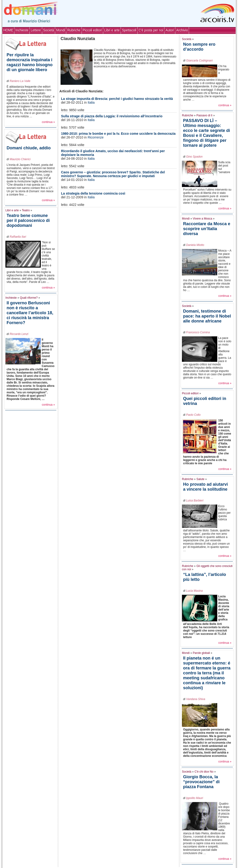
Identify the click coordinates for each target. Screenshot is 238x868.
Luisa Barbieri (195, 501)
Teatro (26, 210)
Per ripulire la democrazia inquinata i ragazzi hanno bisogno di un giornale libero (30, 62)
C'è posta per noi (151, 30)
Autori (170, 30)
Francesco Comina (198, 332)
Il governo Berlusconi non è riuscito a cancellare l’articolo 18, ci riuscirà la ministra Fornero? (30, 313)
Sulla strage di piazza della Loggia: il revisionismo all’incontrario (112, 116)
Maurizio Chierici (20, 159)
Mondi (61, 30)
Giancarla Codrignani (199, 61)
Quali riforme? (29, 298)
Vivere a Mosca (202, 219)
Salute (200, 479)
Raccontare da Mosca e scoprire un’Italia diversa (207, 229)
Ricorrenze (96, 137)
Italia (91, 102)
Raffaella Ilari (18, 237)
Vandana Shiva (196, 699)
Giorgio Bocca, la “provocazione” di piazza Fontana (201, 782)
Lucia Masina (195, 591)
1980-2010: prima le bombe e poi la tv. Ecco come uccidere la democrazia (118, 134)
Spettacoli (129, 30)
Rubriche (74, 30)
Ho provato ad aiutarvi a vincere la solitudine (205, 487)
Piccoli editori (92, 30)
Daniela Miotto (195, 245)
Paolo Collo (193, 415)
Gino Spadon (194, 157)
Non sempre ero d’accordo (199, 47)
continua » (48, 122)
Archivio (182, 30)
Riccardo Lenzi (19, 334)
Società (49, 30)
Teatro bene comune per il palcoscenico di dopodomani (28, 220)
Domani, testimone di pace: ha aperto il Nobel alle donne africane (207, 316)
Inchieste (22, 30)
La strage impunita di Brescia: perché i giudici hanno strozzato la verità (117, 99)
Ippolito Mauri (195, 798)
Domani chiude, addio (29, 148)
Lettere (36, 30)
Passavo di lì (204, 115)
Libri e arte (112, 30)
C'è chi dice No (204, 772)
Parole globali (201, 653)
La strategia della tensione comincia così (93, 193)
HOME (8, 30)
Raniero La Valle (20, 81)
